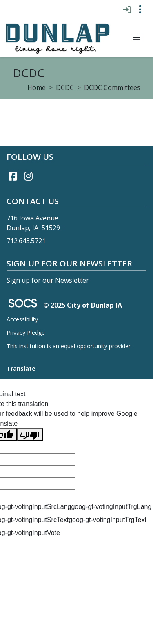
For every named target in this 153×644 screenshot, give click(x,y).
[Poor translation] (30, 435)
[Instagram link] (28, 176)
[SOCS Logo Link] (22, 304)
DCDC (65, 87)
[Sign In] (127, 9)
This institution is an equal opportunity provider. (69, 346)
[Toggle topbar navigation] (140, 9)
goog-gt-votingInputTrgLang (111, 507)
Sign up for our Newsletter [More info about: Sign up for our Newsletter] (48, 280)
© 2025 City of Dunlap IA (83, 305)
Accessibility (22, 319)
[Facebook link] (13, 176)
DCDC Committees (112, 87)
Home (37, 87)
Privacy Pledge (26, 333)
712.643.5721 (26, 241)
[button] (136, 37)
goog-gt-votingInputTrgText (108, 520)
